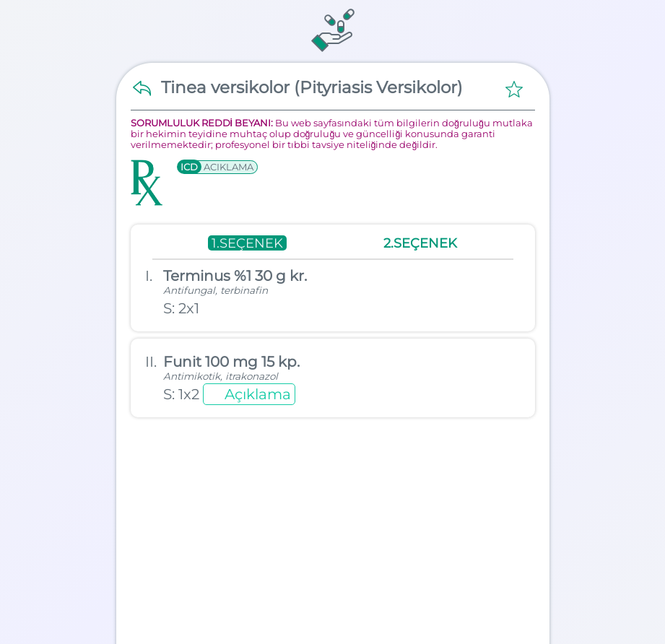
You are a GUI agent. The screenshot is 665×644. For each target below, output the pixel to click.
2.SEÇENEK (420, 243)
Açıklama (258, 394)
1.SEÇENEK (247, 243)
